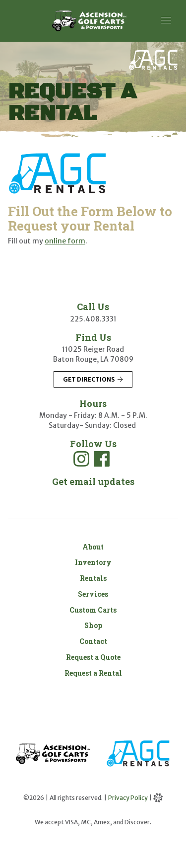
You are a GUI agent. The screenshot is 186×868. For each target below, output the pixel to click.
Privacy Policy (128, 798)
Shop (93, 625)
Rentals (93, 578)
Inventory (93, 562)
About (93, 547)
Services (93, 594)
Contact (93, 641)
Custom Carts (93, 610)
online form (65, 241)
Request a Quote (93, 657)
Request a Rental (93, 673)
